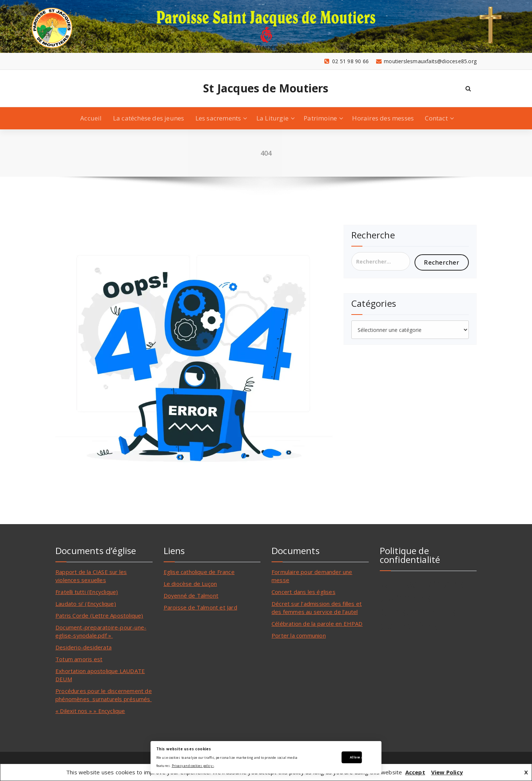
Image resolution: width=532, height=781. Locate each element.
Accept (415, 772)
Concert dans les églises (303, 592)
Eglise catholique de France (199, 572)
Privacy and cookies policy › (193, 766)
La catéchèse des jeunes (149, 118)
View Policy (447, 772)
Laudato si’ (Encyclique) (86, 604)
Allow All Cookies (356, 757)
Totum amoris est (79, 659)
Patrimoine (320, 118)
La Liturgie (272, 118)
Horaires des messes (383, 118)
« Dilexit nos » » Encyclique (90, 711)
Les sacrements (218, 118)
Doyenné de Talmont (191, 595)
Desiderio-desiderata (83, 647)
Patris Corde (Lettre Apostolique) (99, 615)
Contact (436, 118)
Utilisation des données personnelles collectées (422, 605)
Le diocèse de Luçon (190, 584)
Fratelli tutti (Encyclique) (87, 592)
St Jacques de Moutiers (266, 88)
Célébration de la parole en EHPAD (317, 624)
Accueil (91, 118)
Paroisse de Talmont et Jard (200, 607)
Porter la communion (299, 635)
